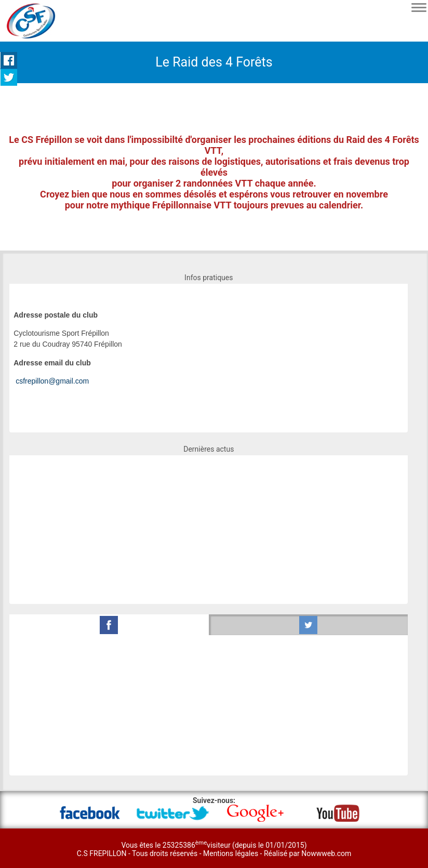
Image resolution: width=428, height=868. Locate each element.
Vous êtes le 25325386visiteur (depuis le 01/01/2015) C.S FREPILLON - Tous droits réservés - (192, 849)
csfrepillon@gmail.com (52, 381)
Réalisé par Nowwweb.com (307, 853)
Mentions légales (232, 853)
